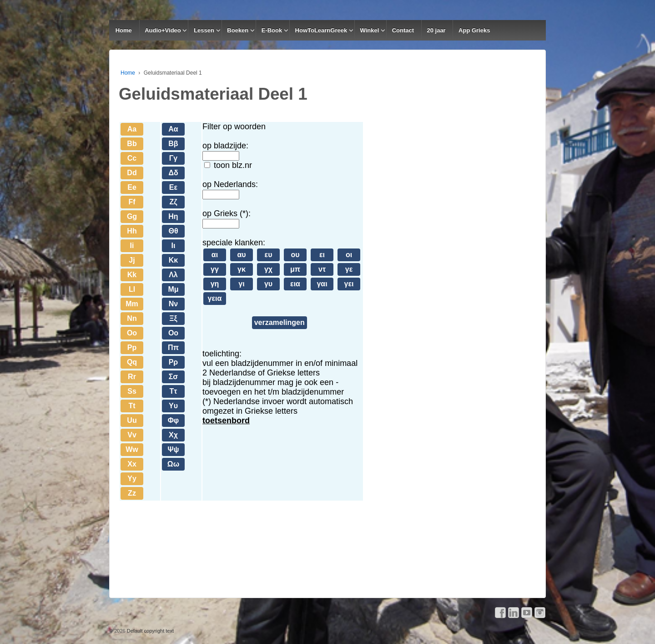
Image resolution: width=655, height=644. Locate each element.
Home (124, 30)
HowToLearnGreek (321, 30)
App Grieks (474, 30)
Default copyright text (150, 631)
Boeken (238, 30)
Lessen (204, 30)
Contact (403, 30)
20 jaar (436, 30)
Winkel (370, 30)
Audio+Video (163, 30)
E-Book (272, 30)
